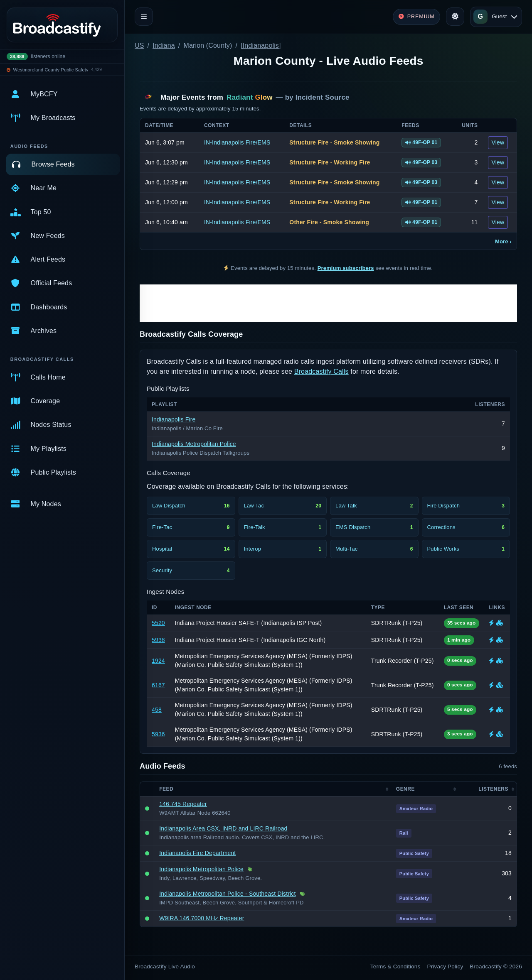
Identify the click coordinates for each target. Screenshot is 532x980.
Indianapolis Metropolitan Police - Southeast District (227, 894)
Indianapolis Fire (174, 419)
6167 (158, 685)
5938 (158, 640)
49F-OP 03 (421, 162)
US (139, 45)
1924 (158, 661)
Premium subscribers (346, 268)
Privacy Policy (445, 967)
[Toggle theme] (455, 17)
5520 (158, 623)
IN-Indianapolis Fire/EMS (237, 142)
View (498, 142)
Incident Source (323, 97)
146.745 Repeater (183, 804)
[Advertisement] (328, 303)
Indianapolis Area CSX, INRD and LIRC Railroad (223, 828)
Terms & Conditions (395, 967)
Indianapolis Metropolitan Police (194, 444)
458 (157, 710)
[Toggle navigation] (144, 17)
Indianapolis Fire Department (197, 853)
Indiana (164, 45)
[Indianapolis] (261, 45)
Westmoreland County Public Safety (51, 70)
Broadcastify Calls (321, 371)
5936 (158, 734)
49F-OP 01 (421, 142)
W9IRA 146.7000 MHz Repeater (202, 918)
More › (503, 241)
